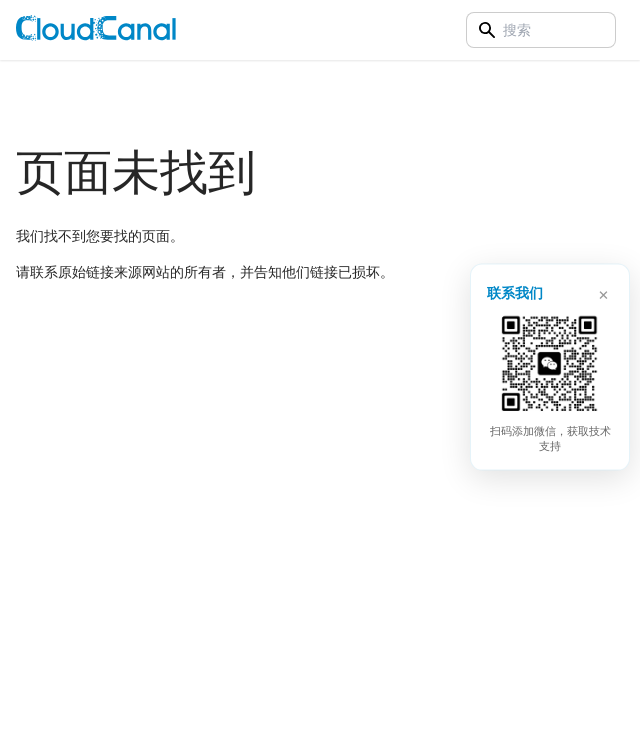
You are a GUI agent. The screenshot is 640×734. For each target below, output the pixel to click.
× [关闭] (603, 292)
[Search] (541, 30)
